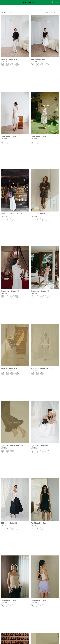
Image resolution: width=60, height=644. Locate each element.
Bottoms (4, 12)
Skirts (10, 12)
